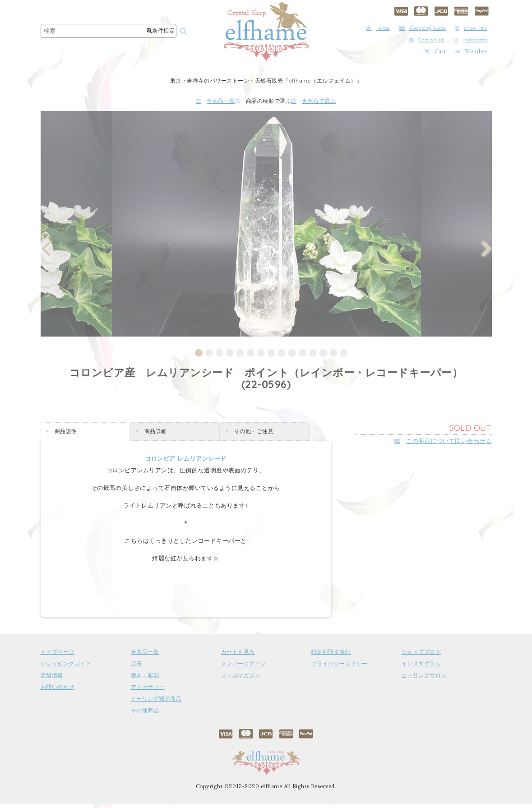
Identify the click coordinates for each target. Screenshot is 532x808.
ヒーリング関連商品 (156, 702)
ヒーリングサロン (424, 679)
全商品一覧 (189, 103)
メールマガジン (241, 679)
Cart (435, 52)
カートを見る (238, 656)
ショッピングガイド (66, 667)
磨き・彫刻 (145, 679)
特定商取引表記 (331, 656)
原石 (136, 667)
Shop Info (471, 28)
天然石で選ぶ (340, 103)
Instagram (470, 40)
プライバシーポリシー (340, 667)
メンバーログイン (244, 667)
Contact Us (427, 40)
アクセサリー (148, 691)
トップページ (58, 656)
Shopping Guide (423, 28)
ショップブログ (421, 656)
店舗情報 (52, 679)
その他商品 (145, 714)
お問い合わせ (58, 691)
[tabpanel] (266, 227)
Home (378, 28)
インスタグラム (421, 667)
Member (471, 52)
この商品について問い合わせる (443, 444)
